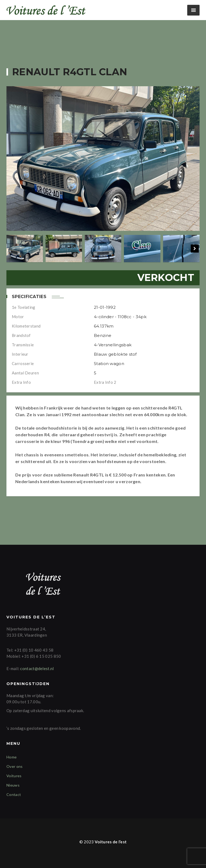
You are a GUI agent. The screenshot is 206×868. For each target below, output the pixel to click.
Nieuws (13, 785)
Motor (18, 317)
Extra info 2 (105, 382)
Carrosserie (23, 363)
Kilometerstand (26, 326)
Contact (14, 794)
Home (12, 757)
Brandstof (21, 335)
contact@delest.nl (37, 668)
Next (195, 249)
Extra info (21, 382)
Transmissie (23, 345)
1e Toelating (24, 307)
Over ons (14, 766)
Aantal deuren (25, 373)
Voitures (14, 776)
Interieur (20, 354)
